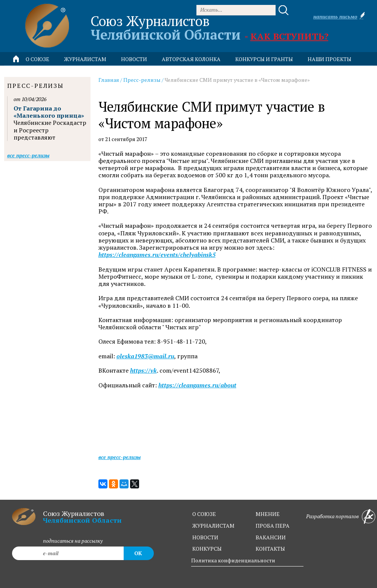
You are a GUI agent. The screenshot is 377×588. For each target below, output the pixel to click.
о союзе (204, 514)
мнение (268, 514)
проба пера (273, 526)
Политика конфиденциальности (233, 560)
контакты (270, 549)
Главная (109, 80)
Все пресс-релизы (120, 457)
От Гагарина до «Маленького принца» (49, 112)
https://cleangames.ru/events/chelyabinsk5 (157, 255)
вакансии (271, 537)
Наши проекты (329, 59)
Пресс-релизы (142, 80)
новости (134, 59)
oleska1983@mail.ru (145, 356)
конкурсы (207, 549)
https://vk (143, 371)
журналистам (213, 526)
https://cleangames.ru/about (197, 385)
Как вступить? (289, 36)
